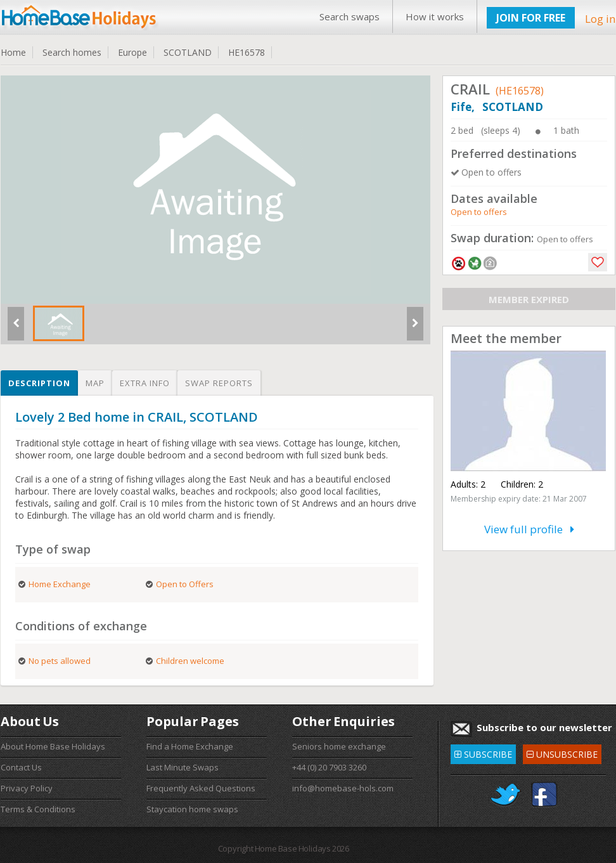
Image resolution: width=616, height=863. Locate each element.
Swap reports (219, 383)
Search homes (72, 52)
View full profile (529, 529)
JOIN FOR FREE (531, 18)
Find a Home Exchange (190, 746)
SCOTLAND (188, 52)
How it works (435, 16)
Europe (132, 52)
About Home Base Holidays (53, 746)
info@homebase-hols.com (343, 788)
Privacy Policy (27, 788)
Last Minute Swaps (183, 767)
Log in (600, 19)
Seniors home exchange (339, 746)
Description (39, 383)
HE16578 (247, 52)
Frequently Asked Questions (201, 788)
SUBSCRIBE (483, 752)
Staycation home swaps (192, 809)
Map (95, 383)
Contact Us (21, 767)
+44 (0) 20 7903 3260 (329, 767)
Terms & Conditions (38, 809)
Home (13, 52)
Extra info (145, 383)
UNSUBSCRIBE (562, 752)
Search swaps (350, 16)
